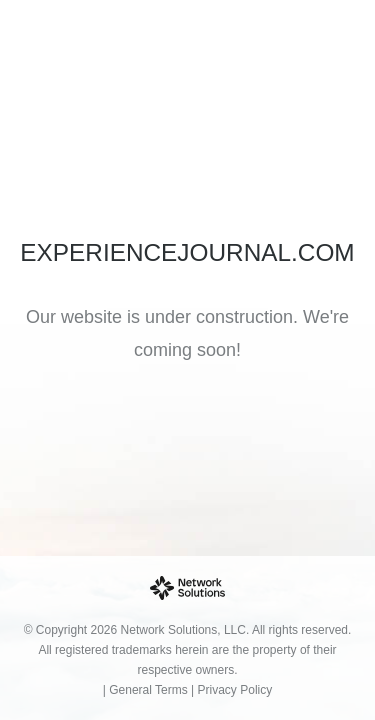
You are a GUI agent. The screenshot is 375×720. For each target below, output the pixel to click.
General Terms (148, 690)
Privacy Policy (235, 690)
